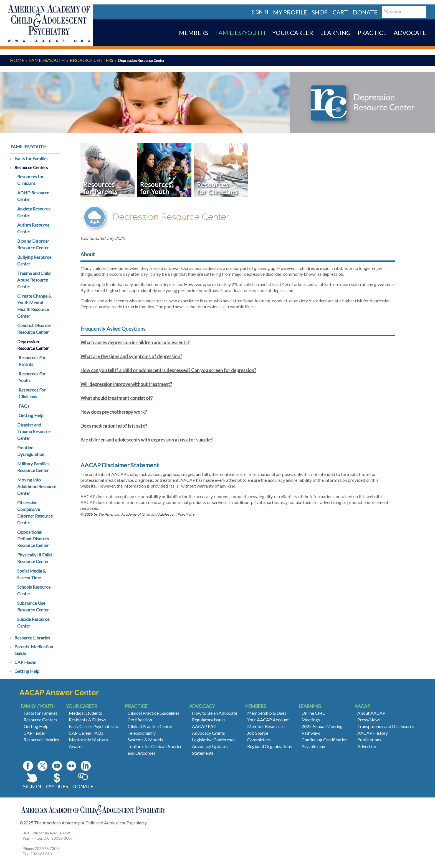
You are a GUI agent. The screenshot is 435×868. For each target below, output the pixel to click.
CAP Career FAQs (86, 733)
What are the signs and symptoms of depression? (131, 356)
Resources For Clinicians (32, 393)
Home (17, 60)
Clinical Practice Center (150, 726)
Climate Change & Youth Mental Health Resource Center (34, 306)
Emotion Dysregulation (31, 451)
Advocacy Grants (208, 733)
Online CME (313, 713)
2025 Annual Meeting (322, 726)
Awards (76, 746)
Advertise (367, 746)
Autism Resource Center (33, 228)
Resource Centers (92, 60)
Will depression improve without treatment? (126, 384)
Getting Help (31, 415)
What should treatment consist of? (117, 398)
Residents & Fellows (88, 720)
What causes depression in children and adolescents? (135, 343)
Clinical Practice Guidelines (154, 713)
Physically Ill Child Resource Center (34, 558)
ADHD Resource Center (33, 196)
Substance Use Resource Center (33, 606)
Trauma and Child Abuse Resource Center (34, 280)
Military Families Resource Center (33, 467)
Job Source (258, 733)
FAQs (24, 406)
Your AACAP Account (268, 720)
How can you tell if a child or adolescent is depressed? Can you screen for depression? (168, 370)
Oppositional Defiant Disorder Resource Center (33, 539)
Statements (203, 753)
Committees (259, 740)
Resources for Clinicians (30, 180)
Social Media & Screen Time (31, 574)
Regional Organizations (270, 746)
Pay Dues (57, 786)
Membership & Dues (267, 713)
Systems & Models (145, 740)
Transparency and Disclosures (386, 726)
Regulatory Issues (209, 720)
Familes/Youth (47, 60)
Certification (140, 720)
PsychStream (314, 746)
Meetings (311, 720)
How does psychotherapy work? (114, 412)
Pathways (311, 733)
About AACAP (371, 713)
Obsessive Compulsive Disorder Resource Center (35, 512)
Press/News (369, 720)
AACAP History (373, 733)
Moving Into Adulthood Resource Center (37, 486)
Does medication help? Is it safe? (114, 426)
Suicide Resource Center (33, 622)
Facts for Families (31, 158)
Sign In (32, 786)
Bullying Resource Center (34, 260)
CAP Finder (25, 662)
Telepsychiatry (142, 733)
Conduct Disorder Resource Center (34, 329)
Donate (83, 786)
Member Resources (266, 726)
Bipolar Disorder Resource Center (33, 244)
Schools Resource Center (34, 590)
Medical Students (85, 713)
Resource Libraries (32, 638)
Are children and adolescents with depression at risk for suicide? (146, 440)
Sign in (260, 12)
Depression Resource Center (33, 345)
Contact (155, 823)
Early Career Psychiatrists (93, 726)
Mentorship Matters (88, 740)
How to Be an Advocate (215, 713)
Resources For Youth (32, 377)
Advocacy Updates (210, 746)
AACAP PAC (204, 726)
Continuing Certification (325, 740)
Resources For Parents (32, 361)
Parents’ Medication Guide (34, 650)
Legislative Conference (214, 740)
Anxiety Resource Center (34, 212)
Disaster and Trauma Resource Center (34, 431)
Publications (369, 740)
